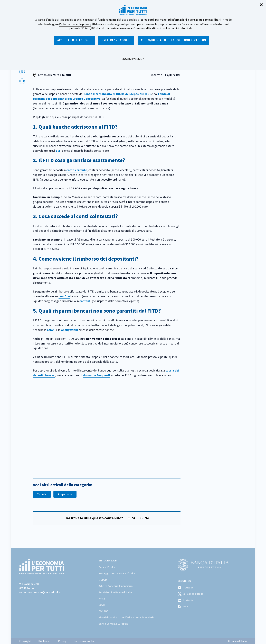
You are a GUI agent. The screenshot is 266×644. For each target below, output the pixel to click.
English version (133, 61)
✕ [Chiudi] (261, 5)
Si (131, 518)
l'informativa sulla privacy (75, 24)
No (145, 518)
